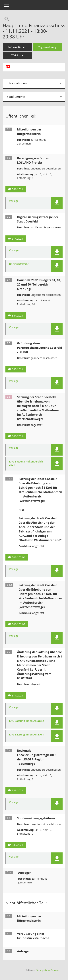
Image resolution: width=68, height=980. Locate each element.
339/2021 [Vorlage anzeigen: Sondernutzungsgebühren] (17, 845)
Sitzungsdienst (47, 970)
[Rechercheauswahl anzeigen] (6, 19)
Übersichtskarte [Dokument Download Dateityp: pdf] (19, 264)
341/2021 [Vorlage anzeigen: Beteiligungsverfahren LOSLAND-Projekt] (17, 189)
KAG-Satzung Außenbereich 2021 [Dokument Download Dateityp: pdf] (26, 463)
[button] (57, 203)
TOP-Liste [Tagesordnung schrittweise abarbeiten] (17, 55)
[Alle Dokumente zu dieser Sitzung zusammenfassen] (8, 67)
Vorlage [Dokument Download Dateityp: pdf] (14, 201)
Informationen (17, 47)
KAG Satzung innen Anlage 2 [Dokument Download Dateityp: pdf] (26, 721)
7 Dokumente (16, 97)
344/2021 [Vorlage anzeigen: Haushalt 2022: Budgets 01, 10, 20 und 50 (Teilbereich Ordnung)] (17, 316)
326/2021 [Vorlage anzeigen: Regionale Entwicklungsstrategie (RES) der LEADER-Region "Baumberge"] (17, 790)
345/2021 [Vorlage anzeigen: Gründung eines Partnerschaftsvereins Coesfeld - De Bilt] (17, 369)
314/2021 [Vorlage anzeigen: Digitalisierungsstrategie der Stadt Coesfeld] (17, 239)
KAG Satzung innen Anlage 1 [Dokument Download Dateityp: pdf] (26, 735)
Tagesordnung (47, 47)
